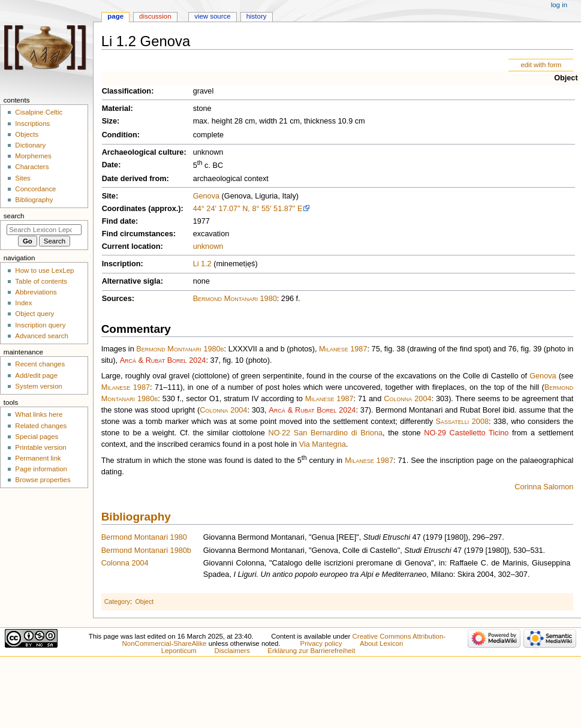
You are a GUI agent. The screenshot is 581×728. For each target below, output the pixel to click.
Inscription (121, 264)
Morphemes (33, 156)
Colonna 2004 (407, 399)
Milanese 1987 (343, 349)
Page (115, 16)
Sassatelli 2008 (462, 422)
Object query (34, 314)
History (257, 16)
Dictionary (30, 145)
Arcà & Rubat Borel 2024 (163, 360)
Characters (32, 167)
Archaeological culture (143, 152)
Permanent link (38, 458)
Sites (22, 178)
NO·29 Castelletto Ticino (466, 433)
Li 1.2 (202, 264)
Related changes (41, 426)
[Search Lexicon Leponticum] (44, 230)
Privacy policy (321, 643)
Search (14, 216)
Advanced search (42, 336)
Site (109, 196)
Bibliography (136, 517)
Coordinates (124, 209)
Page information (41, 469)
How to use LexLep (44, 270)
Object (566, 78)
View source (212, 16)
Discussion (155, 16)
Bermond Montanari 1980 (235, 299)
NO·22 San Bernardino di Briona (325, 433)
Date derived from (134, 179)
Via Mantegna (323, 444)
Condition (120, 135)
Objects (27, 134)
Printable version (40, 447)
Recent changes (40, 364)
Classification (127, 91)
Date (110, 165)
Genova (206, 196)
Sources (117, 299)
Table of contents (41, 281)
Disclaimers (232, 651)
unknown (208, 246)
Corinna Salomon (544, 487)
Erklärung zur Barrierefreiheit (311, 651)
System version (38, 386)
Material (116, 109)
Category (117, 601)
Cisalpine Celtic (39, 112)
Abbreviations (36, 292)
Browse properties (43, 480)
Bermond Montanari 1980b (180, 349)
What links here (39, 414)
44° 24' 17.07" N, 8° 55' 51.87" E (248, 209)
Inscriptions (32, 124)
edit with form (541, 65)
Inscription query (40, 325)
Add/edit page (36, 375)
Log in (559, 5)
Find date (119, 221)
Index (23, 303)
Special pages (37, 437)
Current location (131, 246)
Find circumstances (138, 234)
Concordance (35, 189)
